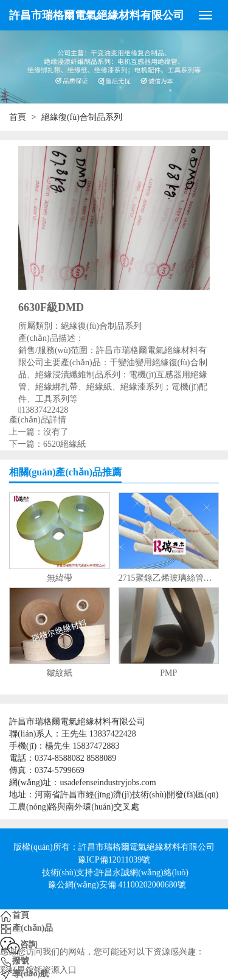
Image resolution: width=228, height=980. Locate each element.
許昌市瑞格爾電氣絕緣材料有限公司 (97, 15)
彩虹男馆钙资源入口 (38, 970)
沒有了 (56, 432)
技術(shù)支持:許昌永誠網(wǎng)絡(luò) (115, 873)
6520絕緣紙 (64, 444)
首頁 (18, 117)
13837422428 (45, 410)
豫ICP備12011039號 (114, 860)
